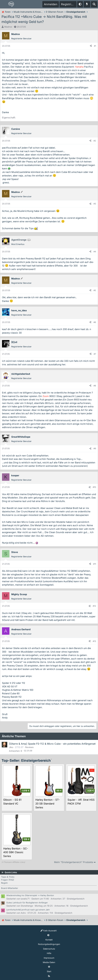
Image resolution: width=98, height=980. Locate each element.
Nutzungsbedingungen (49, 944)
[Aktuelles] (87, 4)
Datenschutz (49, 949)
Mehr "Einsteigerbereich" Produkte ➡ (75, 862)
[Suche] (94, 4)
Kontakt (49, 940)
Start (49, 971)
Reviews (29, 747)
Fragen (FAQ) (8, 880)
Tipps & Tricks (8, 877)
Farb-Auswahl (49, 931)
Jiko (11, 747)
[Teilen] (91, 46)
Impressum (49, 958)
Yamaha (79, 67)
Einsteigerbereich (76, 899)
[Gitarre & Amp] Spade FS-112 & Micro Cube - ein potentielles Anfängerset (52, 744)
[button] (80, 4)
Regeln (4, 883)
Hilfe (49, 953)
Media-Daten (49, 962)
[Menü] (4, 4)
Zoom (46, 396)
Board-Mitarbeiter (10, 888)
